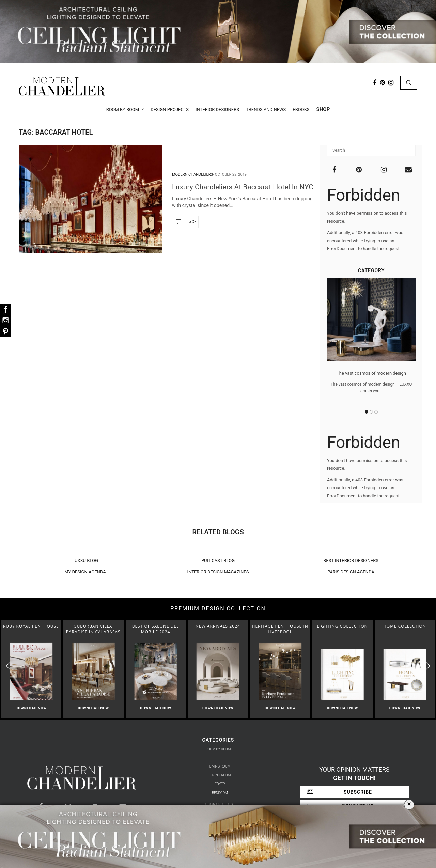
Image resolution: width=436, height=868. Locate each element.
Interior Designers (217, 110)
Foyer (220, 784)
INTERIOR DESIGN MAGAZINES (218, 572)
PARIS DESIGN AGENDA (351, 572)
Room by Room (123, 110)
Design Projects (170, 110)
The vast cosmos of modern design (371, 373)
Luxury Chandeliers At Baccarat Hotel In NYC (243, 187)
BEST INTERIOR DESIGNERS (351, 561)
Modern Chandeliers (192, 175)
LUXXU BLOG (85, 561)
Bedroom (220, 793)
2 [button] (371, 412)
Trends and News (266, 110)
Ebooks (301, 110)
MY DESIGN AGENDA (85, 572)
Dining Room (220, 775)
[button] (428, 666)
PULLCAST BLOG (218, 561)
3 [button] (376, 412)
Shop (323, 109)
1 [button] (367, 412)
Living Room (220, 766)
